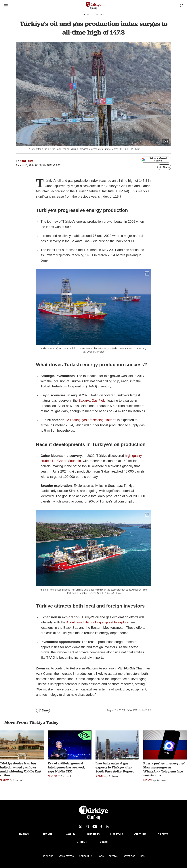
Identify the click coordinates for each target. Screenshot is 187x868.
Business (100, 15)
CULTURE (140, 834)
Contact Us (86, 856)
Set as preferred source (154, 159)
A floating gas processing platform (92, 420)
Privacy (113, 856)
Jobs (101, 856)
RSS (142, 856)
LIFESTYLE (117, 834)
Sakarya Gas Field (92, 401)
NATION (24, 834)
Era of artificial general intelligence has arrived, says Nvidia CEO (66, 767)
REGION (47, 834)
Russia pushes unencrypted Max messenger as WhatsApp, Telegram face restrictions (164, 769)
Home (86, 15)
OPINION (82, 842)
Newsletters (66, 856)
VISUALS (105, 842)
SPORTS (163, 834)
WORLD (70, 834)
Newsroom (26, 161)
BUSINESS (93, 834)
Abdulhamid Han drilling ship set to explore (97, 622)
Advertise (129, 856)
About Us (48, 856)
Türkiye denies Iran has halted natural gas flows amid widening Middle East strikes (21, 769)
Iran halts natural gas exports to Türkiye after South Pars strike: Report (115, 767)
